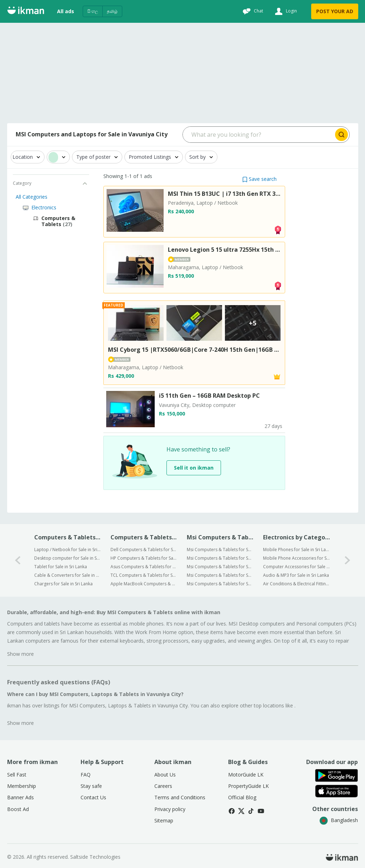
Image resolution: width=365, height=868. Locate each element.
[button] (259, 179)
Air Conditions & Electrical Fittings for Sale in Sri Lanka (296, 584)
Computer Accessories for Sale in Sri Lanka (296, 567)
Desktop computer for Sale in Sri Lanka (68, 558)
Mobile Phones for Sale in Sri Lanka (296, 550)
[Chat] (252, 11)
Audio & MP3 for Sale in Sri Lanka (296, 575)
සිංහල (93, 11)
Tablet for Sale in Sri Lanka (61, 567)
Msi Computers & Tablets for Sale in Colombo (220, 550)
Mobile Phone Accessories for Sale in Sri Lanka (296, 558)
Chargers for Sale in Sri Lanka (63, 584)
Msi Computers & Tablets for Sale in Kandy (220, 567)
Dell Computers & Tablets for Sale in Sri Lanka (144, 550)
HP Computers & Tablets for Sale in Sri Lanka (144, 558)
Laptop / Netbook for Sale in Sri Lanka (68, 550)
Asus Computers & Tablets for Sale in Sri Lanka (144, 567)
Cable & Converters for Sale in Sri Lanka (68, 575)
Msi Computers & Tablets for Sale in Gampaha (220, 558)
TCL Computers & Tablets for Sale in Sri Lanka (144, 575)
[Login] (285, 11)
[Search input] (258, 135)
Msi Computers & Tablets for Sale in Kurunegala (220, 584)
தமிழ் (112, 11)
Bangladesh (339, 820)
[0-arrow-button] (18, 560)
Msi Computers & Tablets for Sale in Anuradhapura (220, 575)
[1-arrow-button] (348, 560)
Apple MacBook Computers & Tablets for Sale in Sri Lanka (144, 584)
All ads (66, 11)
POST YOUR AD (335, 11)
